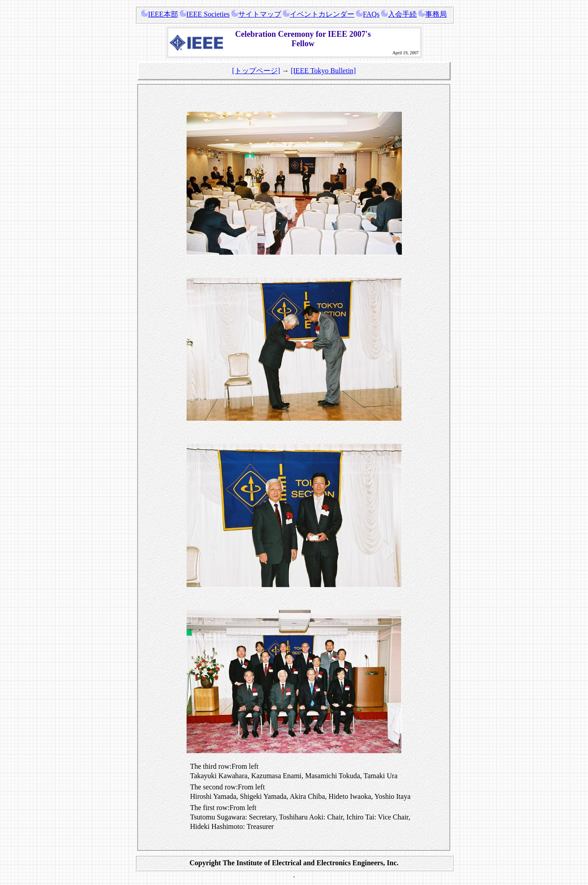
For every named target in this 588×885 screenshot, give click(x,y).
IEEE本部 (160, 14)
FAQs (368, 14)
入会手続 (399, 14)
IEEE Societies (205, 14)
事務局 (433, 14)
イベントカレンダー (319, 14)
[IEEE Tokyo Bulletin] (323, 71)
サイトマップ (256, 14)
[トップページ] (256, 71)
